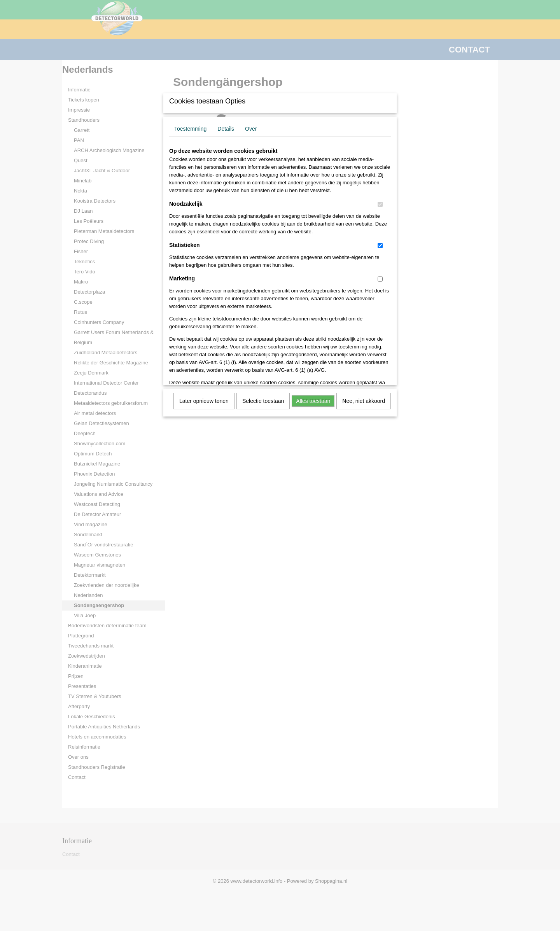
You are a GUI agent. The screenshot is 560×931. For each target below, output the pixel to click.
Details (226, 129)
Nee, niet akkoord (364, 401)
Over (251, 129)
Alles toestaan (313, 401)
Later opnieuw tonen (204, 401)
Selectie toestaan (263, 401)
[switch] (380, 204)
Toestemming (190, 129)
